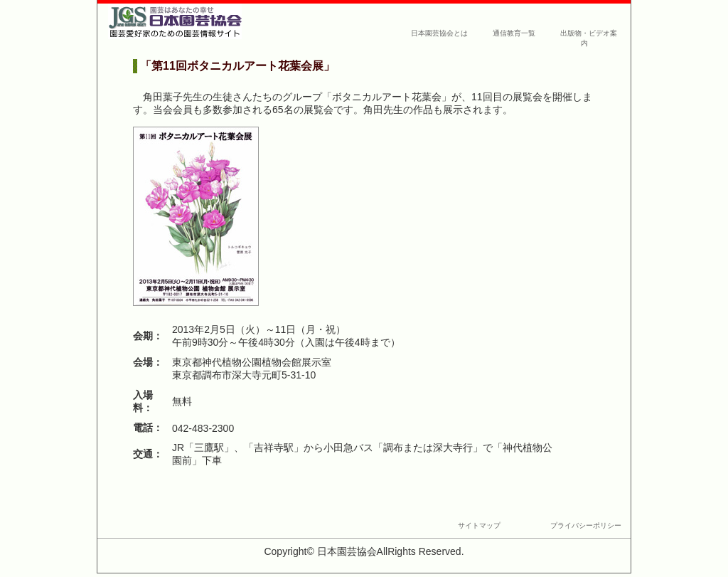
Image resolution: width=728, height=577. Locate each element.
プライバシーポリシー (586, 525)
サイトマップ (479, 525)
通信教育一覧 (514, 33)
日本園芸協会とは (439, 33)
